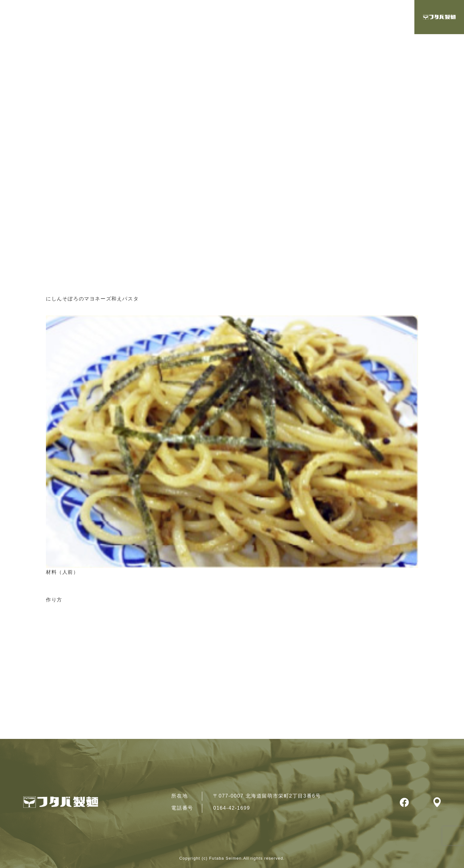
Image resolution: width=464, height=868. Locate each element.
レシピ (333, 18)
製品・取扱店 (380, 18)
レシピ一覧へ (65, 633)
